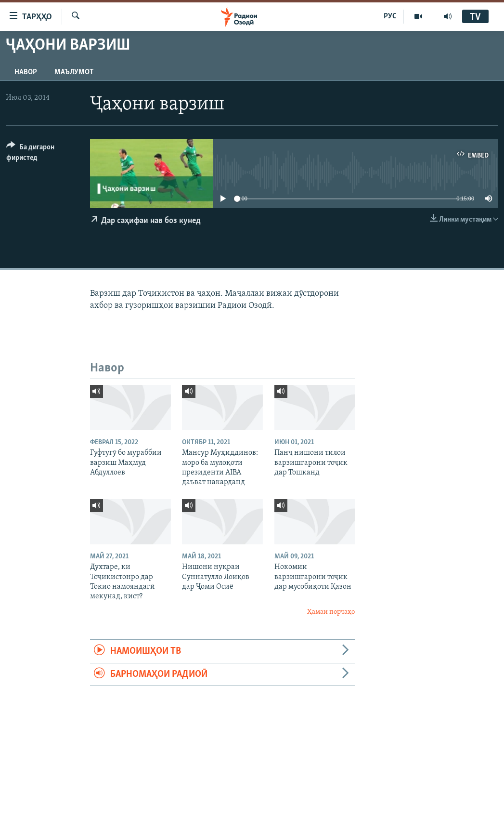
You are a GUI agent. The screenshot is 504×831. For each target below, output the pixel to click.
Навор (26, 72)
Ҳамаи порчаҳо (331, 612)
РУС (390, 16)
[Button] (42, 154)
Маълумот (74, 72)
